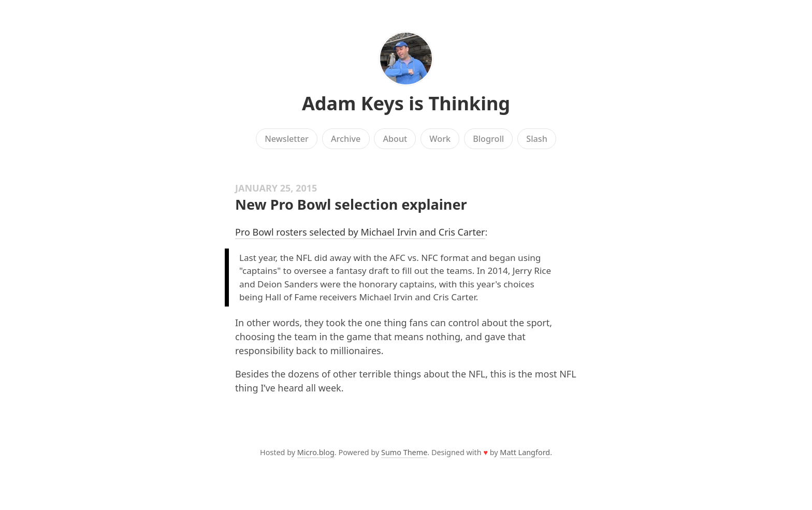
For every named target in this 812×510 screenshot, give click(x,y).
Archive (346, 139)
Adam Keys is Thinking (406, 103)
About (395, 139)
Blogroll (488, 139)
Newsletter (287, 139)
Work (440, 139)
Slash (537, 139)
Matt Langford (525, 452)
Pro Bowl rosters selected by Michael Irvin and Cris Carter (360, 232)
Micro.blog (316, 452)
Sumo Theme (404, 452)
